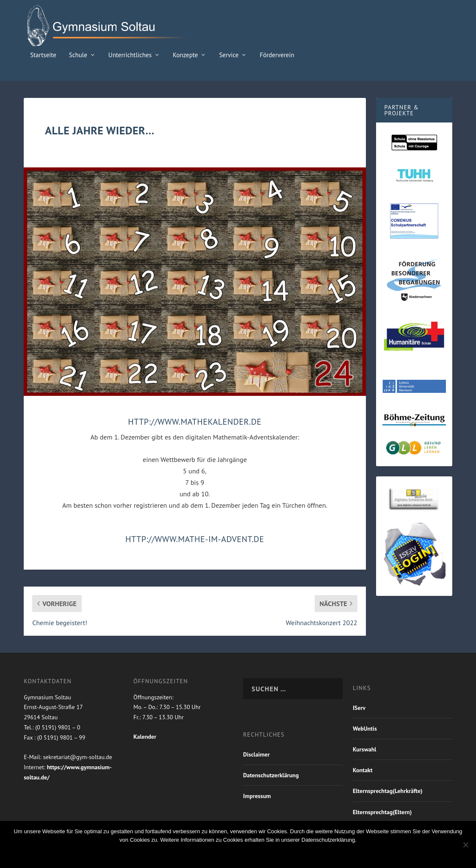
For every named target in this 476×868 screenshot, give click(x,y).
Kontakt (363, 770)
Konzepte (185, 55)
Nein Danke (224, 854)
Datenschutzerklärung (271, 775)
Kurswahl (365, 749)
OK (189, 854)
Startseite (43, 55)
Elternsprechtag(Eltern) (382, 812)
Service (229, 55)
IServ (359, 708)
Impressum (257, 796)
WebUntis (365, 729)
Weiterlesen (276, 854)
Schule (78, 55)
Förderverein (277, 55)
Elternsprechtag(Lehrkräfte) (388, 791)
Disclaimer (256, 754)
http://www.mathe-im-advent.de (195, 539)
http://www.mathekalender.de (195, 422)
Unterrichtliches (130, 55)
